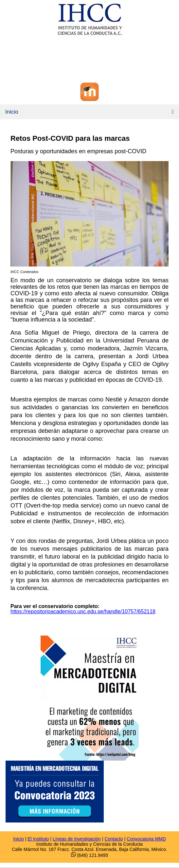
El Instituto (38, 839)
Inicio (12, 112)
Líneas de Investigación (77, 839)
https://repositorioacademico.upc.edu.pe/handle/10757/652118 (83, 611)
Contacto (114, 839)
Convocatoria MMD (146, 839)
